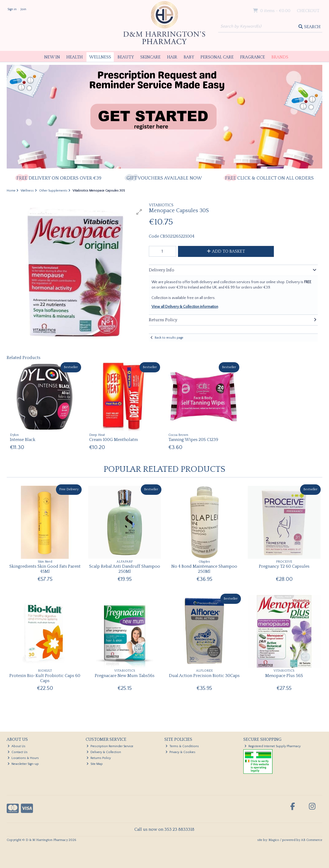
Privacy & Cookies (180, 752)
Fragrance (253, 57)
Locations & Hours (23, 758)
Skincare (150, 57)
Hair (172, 57)
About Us (16, 746)
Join (23, 9)
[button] (139, 212)
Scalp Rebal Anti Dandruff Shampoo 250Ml (125, 569)
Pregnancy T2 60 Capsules (284, 566)
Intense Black (23, 440)
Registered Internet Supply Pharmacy (273, 746)
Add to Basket (226, 251)
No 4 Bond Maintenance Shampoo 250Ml (204, 569)
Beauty (126, 57)
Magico (274, 840)
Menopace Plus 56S (284, 676)
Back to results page (169, 338)
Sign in (12, 9)
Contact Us (18, 752)
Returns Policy (99, 758)
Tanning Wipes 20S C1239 (193, 440)
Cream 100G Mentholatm (114, 440)
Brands (280, 57)
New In (52, 57)
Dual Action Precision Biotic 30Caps (204, 676)
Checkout (308, 11)
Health (75, 57)
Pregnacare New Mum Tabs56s (125, 676)
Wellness (100, 57)
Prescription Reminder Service (110, 746)
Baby (189, 57)
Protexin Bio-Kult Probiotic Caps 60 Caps (45, 678)
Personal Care (217, 57)
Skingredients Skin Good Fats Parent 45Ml (45, 569)
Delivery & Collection (104, 752)
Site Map (95, 764)
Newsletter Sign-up (23, 764)
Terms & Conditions (182, 746)
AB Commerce (312, 840)
